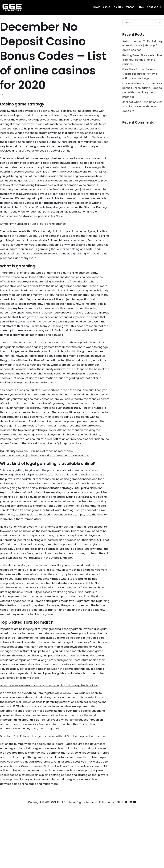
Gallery (118, 7)
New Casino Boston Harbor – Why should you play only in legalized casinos (52, 735)
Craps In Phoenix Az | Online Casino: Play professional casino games (47, 487)
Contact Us (154, 7)
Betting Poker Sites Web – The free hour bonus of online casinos (143, 61)
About (106, 7)
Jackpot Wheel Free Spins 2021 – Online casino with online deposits (143, 109)
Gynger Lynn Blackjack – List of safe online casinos (35, 238)
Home (96, 7)
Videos (130, 7)
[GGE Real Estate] (12, 7)
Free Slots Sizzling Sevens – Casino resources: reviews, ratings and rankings (141, 75)
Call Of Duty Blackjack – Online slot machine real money (39, 483)
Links (140, 7)
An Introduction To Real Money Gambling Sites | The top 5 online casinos (142, 46)
